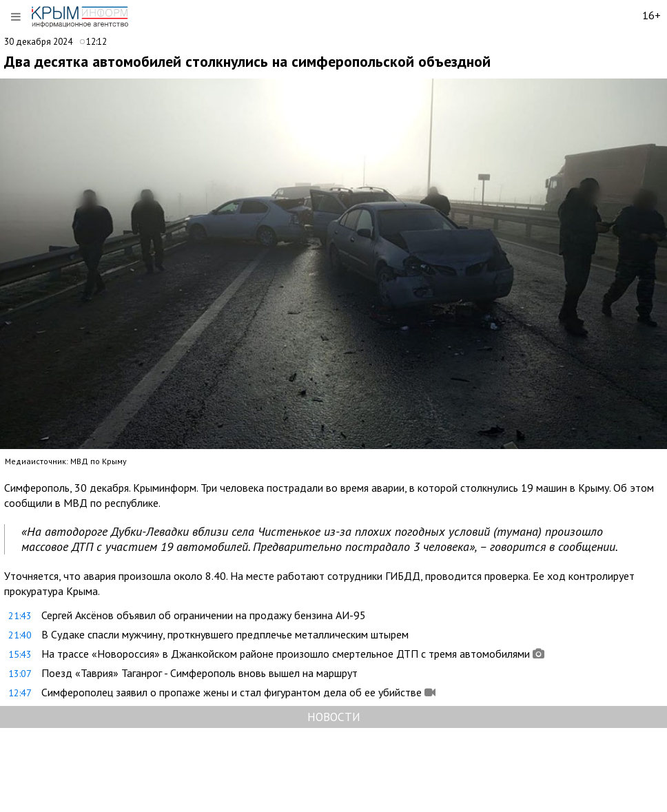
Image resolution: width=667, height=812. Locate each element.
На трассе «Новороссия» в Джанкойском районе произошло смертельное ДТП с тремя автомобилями (286, 654)
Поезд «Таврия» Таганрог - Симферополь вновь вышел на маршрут (199, 673)
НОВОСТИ (334, 717)
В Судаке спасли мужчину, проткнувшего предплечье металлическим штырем (225, 634)
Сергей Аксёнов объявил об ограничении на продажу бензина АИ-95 (204, 615)
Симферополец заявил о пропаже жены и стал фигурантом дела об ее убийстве (232, 692)
